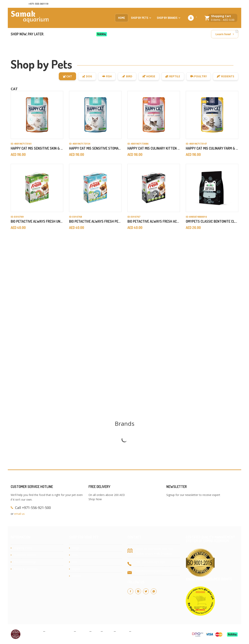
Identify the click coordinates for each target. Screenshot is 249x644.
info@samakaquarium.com (153, 571)
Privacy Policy (33, 631)
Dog (87, 76)
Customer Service (25, 555)
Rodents (226, 76)
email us (19, 514)
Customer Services (224, 4)
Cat (67, 76)
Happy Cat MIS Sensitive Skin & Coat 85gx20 (46, 148)
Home (122, 18)
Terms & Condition (26, 569)
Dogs (75, 548)
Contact (122, 631)
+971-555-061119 (38, 4)
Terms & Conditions (60, 631)
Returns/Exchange (25, 562)
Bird (127, 76)
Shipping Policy (23, 548)
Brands (76, 576)
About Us (181, 4)
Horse (149, 76)
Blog (96, 631)
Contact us (200, 4)
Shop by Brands (167, 18)
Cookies (83, 631)
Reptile (173, 76)
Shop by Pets (140, 18)
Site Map (138, 631)
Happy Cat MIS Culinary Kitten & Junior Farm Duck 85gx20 (174, 148)
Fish (107, 76)
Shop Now (95, 499)
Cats (75, 555)
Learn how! (223, 34)
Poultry (199, 76)
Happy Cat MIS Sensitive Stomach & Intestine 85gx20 (112, 148)
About (108, 631)
